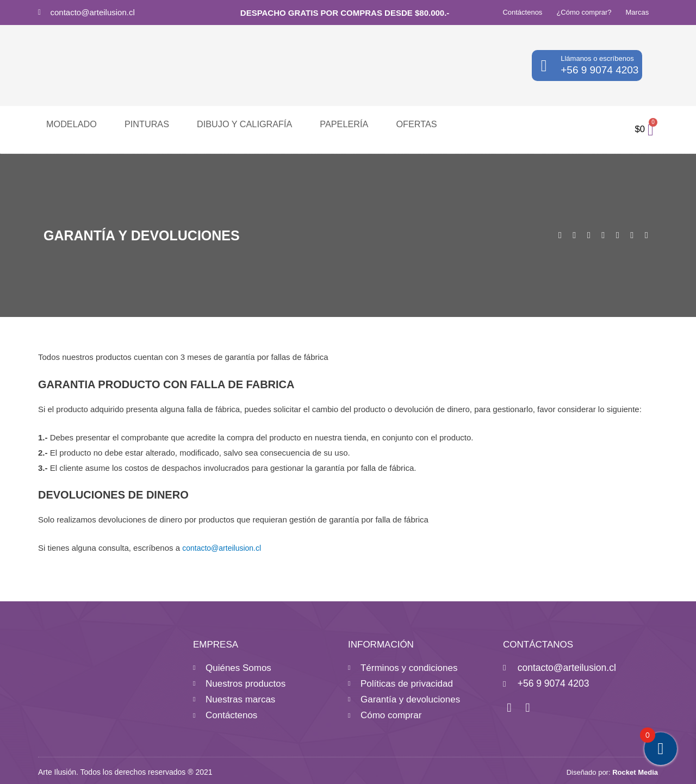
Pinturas (137, 123)
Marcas (638, 12)
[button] (560, 235)
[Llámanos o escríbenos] (544, 66)
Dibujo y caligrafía (225, 123)
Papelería (315, 123)
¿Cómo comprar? (584, 12)
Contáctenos (522, 12)
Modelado (68, 123)
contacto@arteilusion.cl (93, 12)
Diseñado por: (612, 769)
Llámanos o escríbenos (597, 58)
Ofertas (381, 123)
